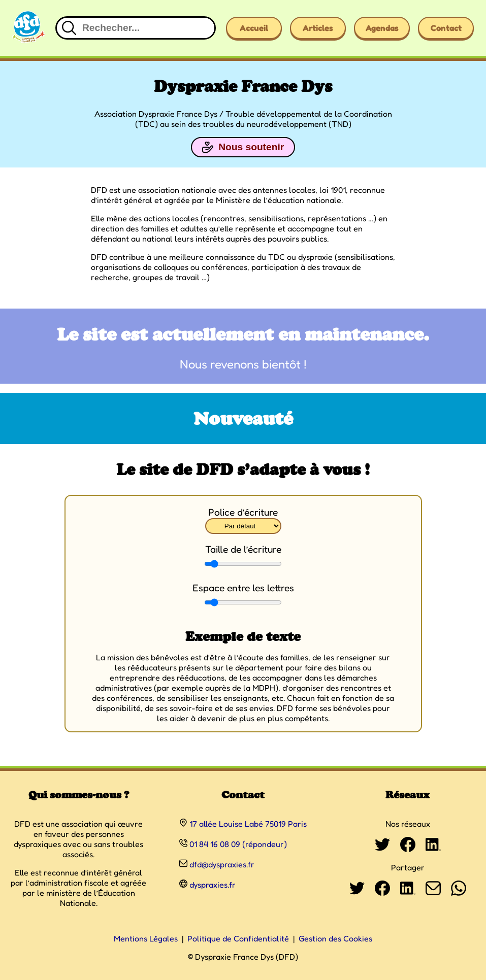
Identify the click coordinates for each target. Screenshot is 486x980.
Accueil (254, 28)
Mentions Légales (146, 938)
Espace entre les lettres (243, 588)
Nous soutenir (243, 147)
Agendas (382, 28)
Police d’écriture (243, 512)
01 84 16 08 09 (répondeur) (238, 844)
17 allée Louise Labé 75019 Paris (248, 824)
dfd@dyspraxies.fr (222, 864)
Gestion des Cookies (335, 938)
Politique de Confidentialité (238, 938)
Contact (446, 28)
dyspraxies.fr (213, 885)
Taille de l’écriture (243, 549)
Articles (318, 28)
